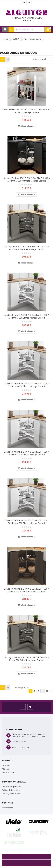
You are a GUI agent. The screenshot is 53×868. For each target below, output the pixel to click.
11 (47, 691)
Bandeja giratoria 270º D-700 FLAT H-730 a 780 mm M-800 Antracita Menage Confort (26, 659)
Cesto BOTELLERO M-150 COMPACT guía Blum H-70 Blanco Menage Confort (26, 111)
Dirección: (16, 734)
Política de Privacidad (11, 790)
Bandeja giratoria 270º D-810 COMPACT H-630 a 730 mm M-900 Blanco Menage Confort (27, 385)
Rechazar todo (26, 857)
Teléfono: (16, 747)
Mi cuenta (6, 765)
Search (11, 29)
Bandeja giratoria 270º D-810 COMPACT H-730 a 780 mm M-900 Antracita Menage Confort (27, 590)
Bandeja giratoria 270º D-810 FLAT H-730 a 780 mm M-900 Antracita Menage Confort (26, 248)
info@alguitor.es (19, 741)
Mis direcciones (9, 772)
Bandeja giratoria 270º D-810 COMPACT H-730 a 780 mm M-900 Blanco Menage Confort (27, 522)
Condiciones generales (12, 786)
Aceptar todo (27, 863)
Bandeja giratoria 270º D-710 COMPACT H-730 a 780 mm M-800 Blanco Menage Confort (27, 453)
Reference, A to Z (42, 59)
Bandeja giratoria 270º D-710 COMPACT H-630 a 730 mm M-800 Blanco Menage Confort (27, 316)
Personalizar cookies (30, 850)
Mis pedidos (7, 769)
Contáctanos (8, 808)
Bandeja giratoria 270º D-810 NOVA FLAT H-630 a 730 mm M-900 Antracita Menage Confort (27, 179)
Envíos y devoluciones (12, 794)
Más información (10, 850)
